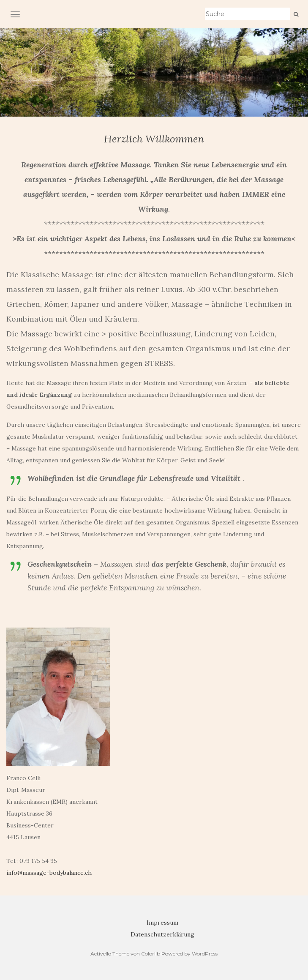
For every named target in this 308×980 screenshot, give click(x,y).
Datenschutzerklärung (162, 934)
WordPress (205, 954)
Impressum (162, 923)
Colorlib (151, 954)
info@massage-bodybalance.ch (49, 873)
